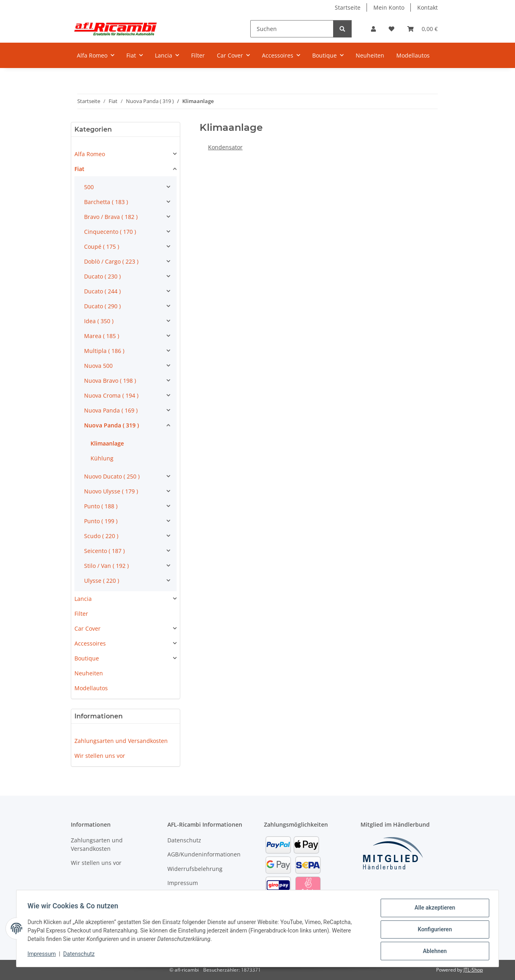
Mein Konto (389, 7)
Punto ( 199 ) (101, 521)
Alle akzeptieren (433, 910)
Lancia (83, 599)
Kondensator (225, 147)
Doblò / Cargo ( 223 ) (111, 261)
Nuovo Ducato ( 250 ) (112, 476)
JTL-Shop (473, 970)
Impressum (43, 955)
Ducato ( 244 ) (102, 291)
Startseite (348, 7)
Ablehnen (433, 951)
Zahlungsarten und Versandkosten (121, 741)
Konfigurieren (433, 930)
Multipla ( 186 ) (104, 351)
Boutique (87, 658)
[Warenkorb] (422, 29)
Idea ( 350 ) (99, 321)
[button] (373, 29)
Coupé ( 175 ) (102, 247)
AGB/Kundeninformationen (204, 854)
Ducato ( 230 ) (102, 276)
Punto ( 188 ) (101, 506)
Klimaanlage (107, 443)
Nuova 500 (98, 366)
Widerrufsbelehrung (195, 869)
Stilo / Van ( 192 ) (106, 566)
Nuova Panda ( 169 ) (111, 410)
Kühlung (102, 458)
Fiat (79, 169)
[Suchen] (292, 29)
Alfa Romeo (90, 154)
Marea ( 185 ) (102, 336)
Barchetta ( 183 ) (106, 202)
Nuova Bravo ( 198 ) (110, 381)
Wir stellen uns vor (100, 756)
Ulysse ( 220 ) (102, 581)
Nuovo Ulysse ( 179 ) (111, 491)
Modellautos (91, 688)
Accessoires (90, 643)
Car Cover (88, 628)
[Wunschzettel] (391, 29)
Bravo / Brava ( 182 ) (111, 217)
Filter (81, 614)
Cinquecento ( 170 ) (110, 232)
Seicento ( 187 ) (104, 551)
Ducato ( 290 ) (102, 306)
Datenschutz (81, 955)
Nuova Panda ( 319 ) (111, 425)
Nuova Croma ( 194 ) (111, 395)
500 (89, 187)
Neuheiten (89, 673)
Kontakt (427, 7)
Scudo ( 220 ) (101, 536)
